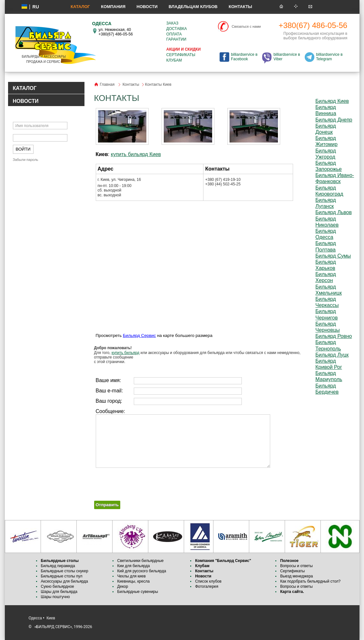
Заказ (172, 23)
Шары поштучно (55, 597)
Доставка (177, 29)
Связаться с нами (246, 26)
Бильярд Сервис (139, 335)
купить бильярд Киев (136, 154)
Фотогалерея (207, 586)
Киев (51, 618)
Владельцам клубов (193, 7)
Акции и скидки (183, 49)
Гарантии (176, 39)
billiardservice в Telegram (329, 57)
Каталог (80, 7)
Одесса (35, 618)
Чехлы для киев (132, 576)
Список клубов (208, 581)
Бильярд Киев (332, 101)
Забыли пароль (26, 160)
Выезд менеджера (297, 576)
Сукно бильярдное (58, 586)
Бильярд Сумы (333, 256)
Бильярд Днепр (334, 120)
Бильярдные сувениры (138, 592)
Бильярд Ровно (334, 336)
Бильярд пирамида (58, 566)
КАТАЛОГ (25, 88)
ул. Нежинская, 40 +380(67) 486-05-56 (116, 32)
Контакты (240, 7)
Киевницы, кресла (134, 581)
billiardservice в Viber (287, 57)
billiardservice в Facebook (244, 57)
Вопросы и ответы (296, 566)
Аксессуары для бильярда (64, 581)
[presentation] (143, 482)
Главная (107, 84)
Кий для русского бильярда (142, 571)
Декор (123, 586)
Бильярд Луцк (332, 355)
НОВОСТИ (26, 101)
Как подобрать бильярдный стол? (310, 581)
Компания (113, 7)
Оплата (174, 34)
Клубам (174, 60)
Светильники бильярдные (141, 561)
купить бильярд (125, 353)
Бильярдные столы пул (62, 576)
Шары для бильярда (59, 592)
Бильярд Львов (334, 212)
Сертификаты (181, 55)
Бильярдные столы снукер (65, 571)
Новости (147, 7)
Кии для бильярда (134, 566)
